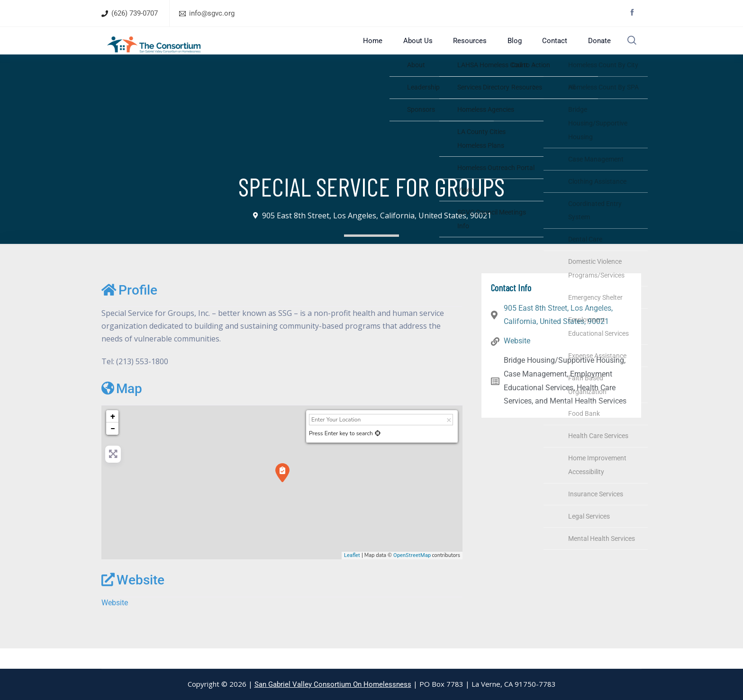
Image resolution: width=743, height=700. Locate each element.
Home (398, 50)
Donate (592, 50)
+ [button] (113, 436)
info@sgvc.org (212, 13)
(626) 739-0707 (135, 13)
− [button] (113, 449)
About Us (436, 50)
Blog (520, 50)
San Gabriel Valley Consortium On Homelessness (333, 684)
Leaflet (352, 575)
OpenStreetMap (412, 575)
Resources (482, 50)
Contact (554, 50)
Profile (129, 310)
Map (122, 408)
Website (133, 600)
